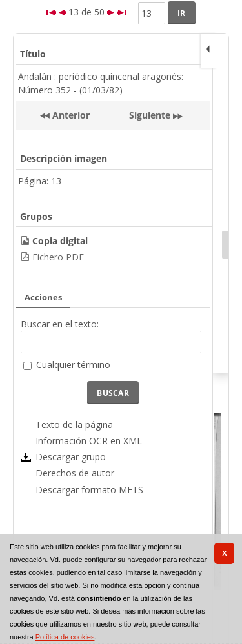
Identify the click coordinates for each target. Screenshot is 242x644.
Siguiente (150, 115)
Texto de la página (74, 424)
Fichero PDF (58, 257)
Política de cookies (65, 637)
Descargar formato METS (89, 490)
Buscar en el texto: (60, 324)
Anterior (70, 115)
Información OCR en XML (89, 441)
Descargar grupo (71, 457)
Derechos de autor (75, 473)
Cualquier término (73, 365)
